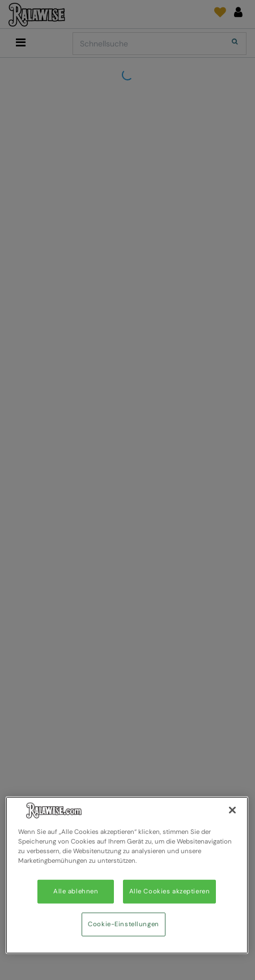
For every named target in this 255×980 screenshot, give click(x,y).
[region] (127, 875)
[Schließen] (232, 810)
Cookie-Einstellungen (123, 924)
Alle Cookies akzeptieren (170, 891)
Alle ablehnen (76, 891)
